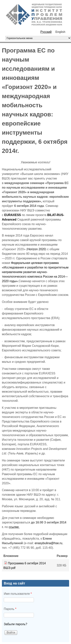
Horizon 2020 (36, 249)
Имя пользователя (18, 594)
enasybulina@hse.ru (48, 543)
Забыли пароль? (16, 624)
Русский (46, 32)
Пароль (10, 609)
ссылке (14, 527)
